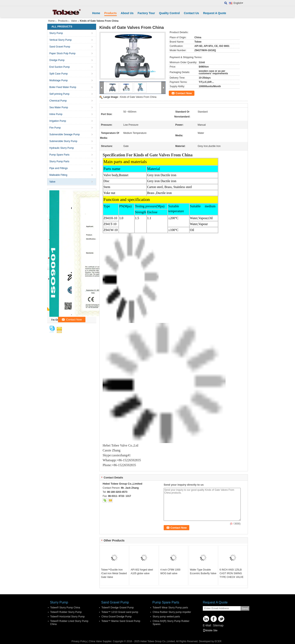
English (238, 3)
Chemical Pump (58, 101)
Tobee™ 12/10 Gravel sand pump (120, 612)
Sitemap (218, 625)
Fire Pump (55, 128)
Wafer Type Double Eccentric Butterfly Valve (203, 572)
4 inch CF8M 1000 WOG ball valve (170, 572)
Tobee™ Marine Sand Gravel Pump (121, 621)
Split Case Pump (58, 74)
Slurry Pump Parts (59, 161)
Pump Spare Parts (59, 155)
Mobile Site (210, 630)
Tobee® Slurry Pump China (65, 608)
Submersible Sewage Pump (65, 134)
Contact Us (191, 13)
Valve (74, 21)
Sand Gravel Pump (60, 47)
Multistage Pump (58, 80)
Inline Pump (56, 114)
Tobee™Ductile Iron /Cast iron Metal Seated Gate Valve (114, 573)
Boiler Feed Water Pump (63, 87)
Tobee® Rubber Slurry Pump (66, 612)
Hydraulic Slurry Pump (62, 148)
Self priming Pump (59, 94)
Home (96, 13)
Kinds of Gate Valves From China (138, 97)
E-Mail (207, 625)
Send (245, 608)
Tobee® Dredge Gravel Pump (118, 608)
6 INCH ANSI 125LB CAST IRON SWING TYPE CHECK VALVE (232, 573)
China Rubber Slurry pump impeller (172, 612)
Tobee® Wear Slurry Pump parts (170, 608)
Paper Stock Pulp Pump (62, 53)
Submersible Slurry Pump (63, 141)
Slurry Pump (56, 33)
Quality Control (169, 13)
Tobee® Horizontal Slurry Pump (67, 617)
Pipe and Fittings (58, 168)
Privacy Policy (79, 641)
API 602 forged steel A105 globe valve (142, 572)
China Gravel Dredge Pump (116, 617)
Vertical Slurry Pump (61, 40)
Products (111, 13)
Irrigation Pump (58, 121)
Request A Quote (215, 13)
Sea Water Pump (59, 107)
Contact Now (184, 93)
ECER (218, 641)
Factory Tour (146, 13)
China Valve (95, 641)
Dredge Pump (57, 60)
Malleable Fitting (58, 175)
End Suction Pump (60, 67)
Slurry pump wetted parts (166, 617)
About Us (127, 13)
